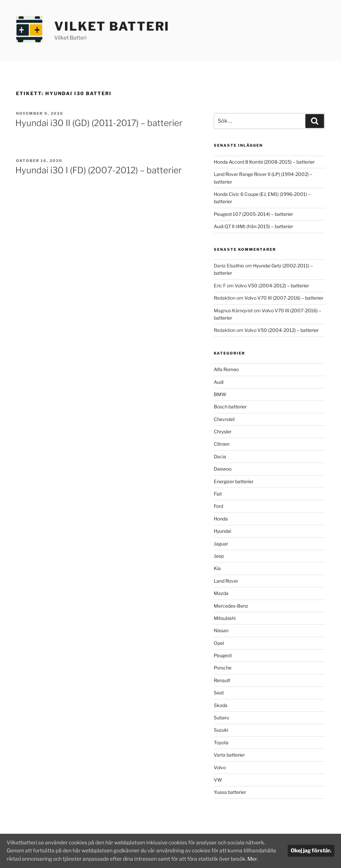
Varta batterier (229, 755)
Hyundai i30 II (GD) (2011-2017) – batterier (99, 123)
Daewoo (223, 469)
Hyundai (222, 531)
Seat (219, 693)
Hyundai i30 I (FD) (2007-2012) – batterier (99, 170)
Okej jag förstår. (311, 847)
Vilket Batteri (112, 26)
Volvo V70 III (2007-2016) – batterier (284, 298)
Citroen (222, 444)
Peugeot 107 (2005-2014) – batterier (253, 214)
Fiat (218, 494)
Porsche (223, 668)
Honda (221, 519)
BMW (220, 394)
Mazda (221, 593)
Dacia (220, 456)
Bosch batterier (230, 407)
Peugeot (223, 655)
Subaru (221, 718)
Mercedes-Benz (231, 606)
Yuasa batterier (230, 792)
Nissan (221, 630)
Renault (222, 680)
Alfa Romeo (226, 369)
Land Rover (226, 581)
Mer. (29, 859)
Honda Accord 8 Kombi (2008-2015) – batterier (264, 162)
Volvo (220, 767)
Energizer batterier (234, 481)
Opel (219, 643)
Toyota (221, 742)
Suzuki (221, 730)
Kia (217, 568)
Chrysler (223, 432)
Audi (219, 382)
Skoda (221, 705)
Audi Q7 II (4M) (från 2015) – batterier (253, 226)
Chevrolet (224, 419)
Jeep (219, 556)
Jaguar (221, 544)
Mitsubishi (225, 618)
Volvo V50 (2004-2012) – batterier (272, 286)
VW (218, 780)
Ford (218, 506)
